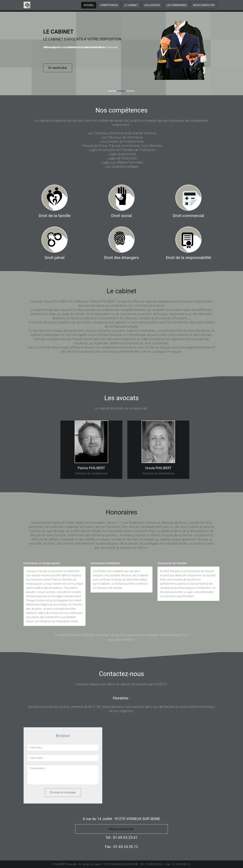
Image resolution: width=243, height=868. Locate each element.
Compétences (109, 5)
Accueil (89, 5)
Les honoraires (177, 5)
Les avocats (152, 5)
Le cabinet (131, 5)
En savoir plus (58, 68)
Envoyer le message (63, 792)
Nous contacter (204, 5)
